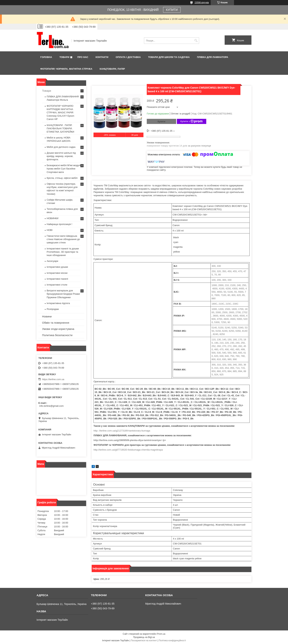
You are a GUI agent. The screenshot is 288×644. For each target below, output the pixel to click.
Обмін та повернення (56, 323)
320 (219, 271)
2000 (221, 285)
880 (214, 298)
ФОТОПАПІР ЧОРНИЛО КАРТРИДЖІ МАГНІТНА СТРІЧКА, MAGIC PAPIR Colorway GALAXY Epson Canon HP (60, 113)
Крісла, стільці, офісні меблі (62, 178)
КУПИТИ (172, 10)
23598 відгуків (202, 3)
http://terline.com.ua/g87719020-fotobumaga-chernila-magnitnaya (128, 450)
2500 (225, 312)
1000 (214, 285)
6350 (238, 331)
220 (227, 343)
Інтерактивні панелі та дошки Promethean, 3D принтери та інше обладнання (63, 252)
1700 (241, 309)
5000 (239, 319)
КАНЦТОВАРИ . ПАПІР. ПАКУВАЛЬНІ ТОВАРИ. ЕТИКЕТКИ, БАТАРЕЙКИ (60, 128)
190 (216, 343)
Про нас (83, 57)
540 (224, 353)
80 (219, 275)
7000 (217, 295)
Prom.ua (161, 634)
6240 (225, 331)
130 (219, 340)
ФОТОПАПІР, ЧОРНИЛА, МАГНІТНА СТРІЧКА (66, 69)
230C (236, 304)
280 (235, 346)
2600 (232, 312)
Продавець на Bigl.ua (144, 637)
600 (240, 353)
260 (219, 346)
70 (215, 275)
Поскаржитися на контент (144, 641)
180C (214, 304)
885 (235, 371)
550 (230, 353)
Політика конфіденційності (172, 641)
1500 (227, 309)
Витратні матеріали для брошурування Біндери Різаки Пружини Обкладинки (63, 294)
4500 (242, 316)
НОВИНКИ (53, 218)
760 (237, 356)
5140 (214, 328)
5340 (241, 328)
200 (219, 280)
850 (214, 371)
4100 (222, 289)
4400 (241, 289)
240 (239, 285)
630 (222, 356)
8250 (222, 334)
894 (240, 371)
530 (219, 353)
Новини (47, 316)
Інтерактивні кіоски (57, 273)
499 (243, 349)
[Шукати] (196, 41)
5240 (227, 328)
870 (224, 371)
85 (243, 295)
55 (235, 292)
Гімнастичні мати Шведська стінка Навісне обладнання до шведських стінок (63, 239)
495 (237, 349)
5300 (217, 322)
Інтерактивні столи (57, 285)
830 (224, 359)
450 (230, 271)
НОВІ (50, 230)
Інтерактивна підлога (58, 303)
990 (235, 359)
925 (222, 375)
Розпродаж (53, 309)
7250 (223, 322)
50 (225, 292)
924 (216, 375)
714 (237, 368)
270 (224, 346)
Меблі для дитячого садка (61, 147)
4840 (226, 319)
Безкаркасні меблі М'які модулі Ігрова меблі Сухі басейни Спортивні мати (64, 169)
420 (222, 368)
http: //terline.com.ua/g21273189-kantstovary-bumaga (122, 431)
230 (232, 343)
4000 (215, 289)
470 (240, 271)
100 (214, 280)
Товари (64, 57)
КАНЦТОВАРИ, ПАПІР (112, 69)
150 (230, 340)
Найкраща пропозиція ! (59, 224)
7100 (223, 295)
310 (219, 365)
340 (235, 365)
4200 (228, 289)
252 (214, 346)
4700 (220, 319)
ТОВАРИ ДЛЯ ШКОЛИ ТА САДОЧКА (169, 57)
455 (235, 271)
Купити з (191, 121)
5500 (241, 292)
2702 (245, 312)
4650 (220, 292)
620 (216, 356)
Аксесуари (52, 261)
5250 (234, 328)
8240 (216, 334)
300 (214, 266)
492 (232, 349)
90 (229, 322)
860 (219, 371)
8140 (245, 331)
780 (243, 356)
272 (230, 346)
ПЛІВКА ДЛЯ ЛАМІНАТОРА (213, 57)
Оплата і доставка (128, 57)
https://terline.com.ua (53, 379)
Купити (161, 121)
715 (243, 368)
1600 (234, 309)
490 (227, 349)
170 (240, 340)
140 (224, 340)
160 (235, 340)
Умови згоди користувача (58, 329)
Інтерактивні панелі (57, 279)
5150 (221, 328)
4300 (235, 289)
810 (219, 359)
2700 (238, 312)
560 (235, 353)
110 (214, 340)
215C (228, 304)
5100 (230, 292)
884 (230, 371)
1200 (221, 309)
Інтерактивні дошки (57, 267)
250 (214, 271)
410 (216, 368)
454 (227, 368)
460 (216, 349)
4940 (233, 319)
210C (221, 304)
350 (224, 271)
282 (240, 346)
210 (227, 285)
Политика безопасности (57, 335)
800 (233, 295)
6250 (232, 331)
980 (230, 359)
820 (239, 295)
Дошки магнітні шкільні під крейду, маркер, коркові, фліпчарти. (61, 156)
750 (232, 356)
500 (214, 353)
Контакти (102, 57)
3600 (216, 316)
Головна (46, 57)
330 (219, 266)
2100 (233, 285)
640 (227, 356)
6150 (218, 331)
